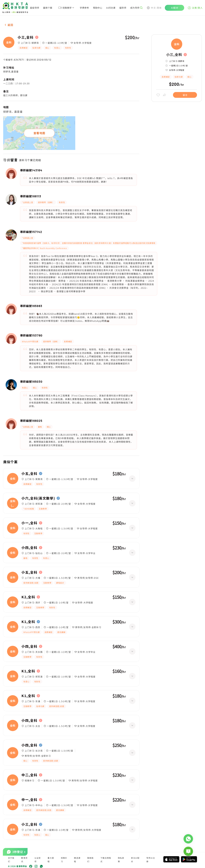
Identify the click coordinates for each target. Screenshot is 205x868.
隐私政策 (121, 860)
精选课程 (77, 860)
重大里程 (51, 860)
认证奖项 (38, 860)
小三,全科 (26, 37)
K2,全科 (28, 597)
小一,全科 (29, 523)
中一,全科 (29, 800)
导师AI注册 (151, 860)
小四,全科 (29, 548)
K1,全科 (28, 622)
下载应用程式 (106, 860)
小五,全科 (29, 474)
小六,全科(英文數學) (38, 498)
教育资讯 (24, 860)
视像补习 (64, 860)
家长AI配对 (135, 860)
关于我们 (11, 860)
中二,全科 (29, 775)
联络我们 (90, 860)
